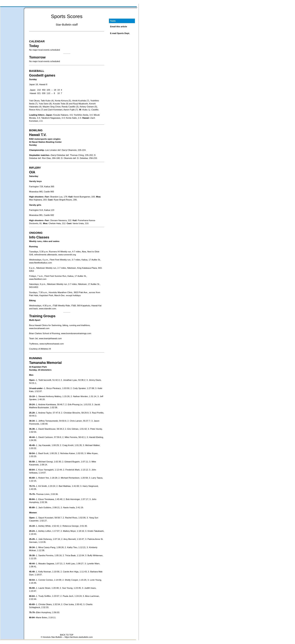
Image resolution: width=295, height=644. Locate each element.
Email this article (119, 27)
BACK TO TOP (67, 635)
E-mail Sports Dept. (120, 33)
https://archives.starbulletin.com (79, 637)
